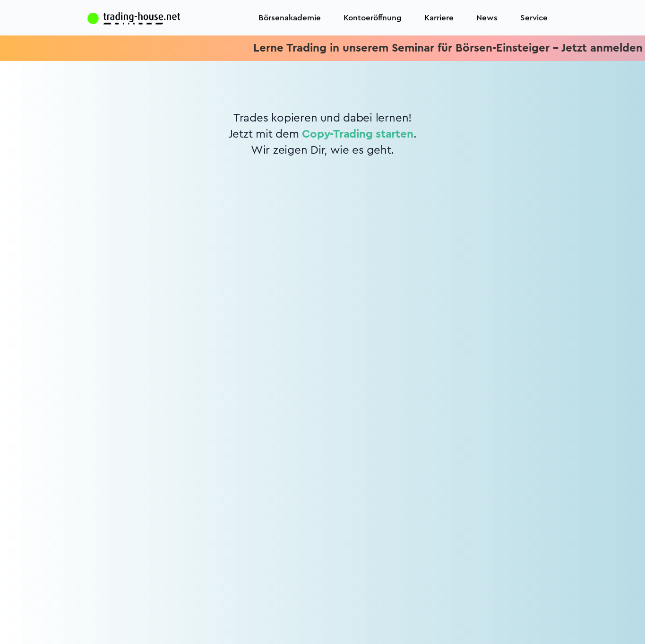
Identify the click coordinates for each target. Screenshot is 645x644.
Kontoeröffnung (373, 18)
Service (534, 18)
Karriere (439, 18)
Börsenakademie (290, 18)
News (487, 18)
